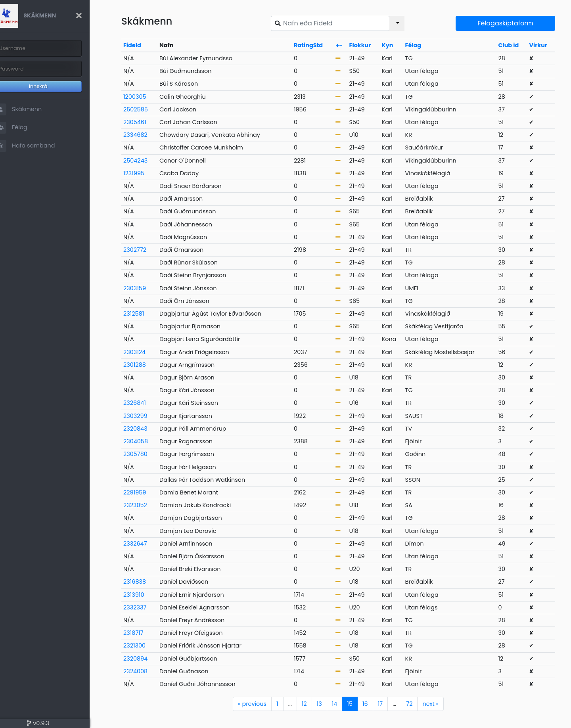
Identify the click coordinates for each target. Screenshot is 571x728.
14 (341, 704)
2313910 (147, 595)
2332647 (149, 544)
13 (326, 704)
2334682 (149, 135)
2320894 (149, 659)
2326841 (148, 403)
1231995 (147, 173)
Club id (510, 45)
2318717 (147, 633)
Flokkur (367, 45)
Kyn (393, 45)
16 (372, 704)
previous (259, 704)
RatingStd (316, 45)
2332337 (148, 607)
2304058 (149, 441)
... (297, 704)
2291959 (148, 492)
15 (356, 704)
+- (346, 45)
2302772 (148, 250)
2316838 (148, 582)
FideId (146, 45)
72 (416, 704)
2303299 (149, 416)
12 (311, 704)
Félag (418, 45)
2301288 (148, 365)
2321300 (148, 646)
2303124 (148, 352)
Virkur (539, 45)
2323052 (149, 505)
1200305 (148, 97)
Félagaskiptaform (507, 23)
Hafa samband (38, 146)
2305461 (148, 122)
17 (387, 704)
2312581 (147, 314)
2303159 (148, 288)
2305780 (149, 454)
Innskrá (52, 86)
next (437, 704)
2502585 (149, 109)
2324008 (149, 671)
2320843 (149, 429)
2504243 (149, 161)
